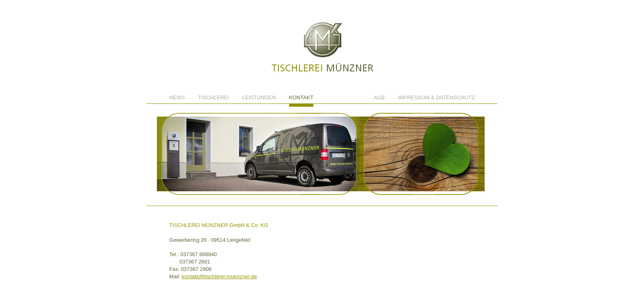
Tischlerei (213, 98)
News (177, 98)
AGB (379, 98)
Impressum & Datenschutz (436, 98)
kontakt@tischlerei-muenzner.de (220, 276)
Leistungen (259, 98)
